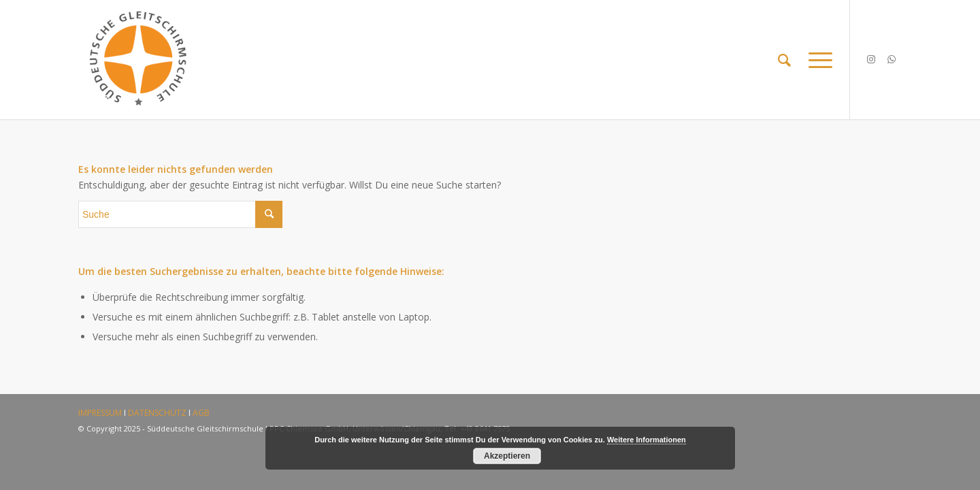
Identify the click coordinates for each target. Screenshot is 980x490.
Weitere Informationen (647, 440)
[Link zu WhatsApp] (892, 59)
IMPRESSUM (100, 413)
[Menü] (816, 60)
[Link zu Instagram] (871, 59)
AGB (201, 413)
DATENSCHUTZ (157, 413)
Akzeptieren (507, 456)
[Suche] (784, 60)
